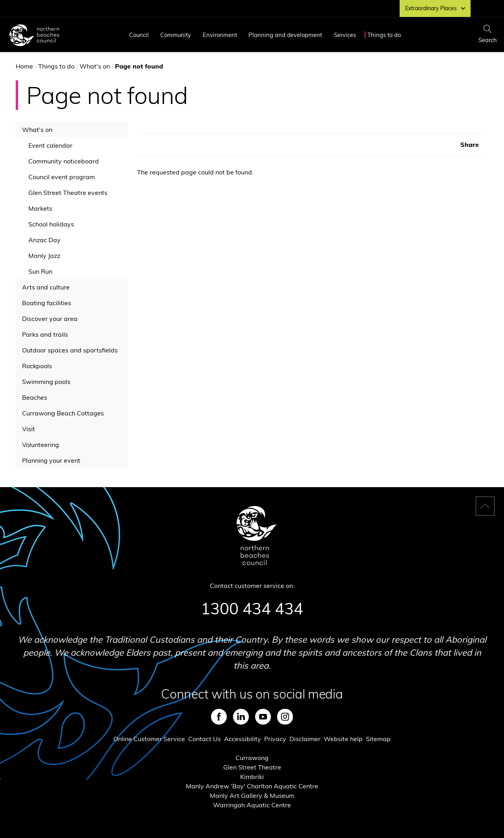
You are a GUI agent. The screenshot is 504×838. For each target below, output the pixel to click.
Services (345, 35)
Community (176, 35)
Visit (29, 429)
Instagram (285, 717)
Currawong (252, 758)
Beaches (35, 397)
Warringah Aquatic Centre (252, 805)
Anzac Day (44, 240)
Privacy (275, 739)
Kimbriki (252, 777)
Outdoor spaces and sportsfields (70, 350)
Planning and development (285, 35)
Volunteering (41, 445)
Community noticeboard (64, 161)
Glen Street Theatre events (68, 193)
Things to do (384, 35)
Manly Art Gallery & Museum (252, 795)
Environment (220, 35)
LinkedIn (241, 717)
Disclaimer (305, 739)
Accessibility (243, 739)
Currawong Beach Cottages (63, 413)
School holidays (51, 224)
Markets (40, 208)
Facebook (219, 717)
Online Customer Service (149, 739)
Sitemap (378, 739)
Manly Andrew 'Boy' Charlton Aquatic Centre (252, 786)
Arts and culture (46, 287)
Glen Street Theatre (252, 767)
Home (24, 66)
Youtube (263, 717)
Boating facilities (47, 303)
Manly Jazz (44, 256)
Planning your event (51, 460)
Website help (343, 739)
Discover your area (50, 319)
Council (139, 35)
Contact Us (205, 739)
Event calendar (50, 145)
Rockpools (37, 366)
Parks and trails (45, 334)
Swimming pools (46, 382)
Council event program (62, 177)
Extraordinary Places (435, 8)
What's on (95, 66)
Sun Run (40, 271)
